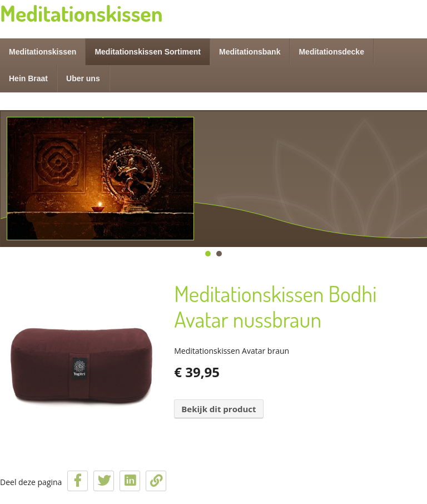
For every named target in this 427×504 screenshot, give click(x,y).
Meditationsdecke (331, 52)
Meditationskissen (43, 52)
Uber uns (83, 78)
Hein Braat (28, 78)
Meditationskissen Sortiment (148, 52)
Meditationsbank (250, 52)
